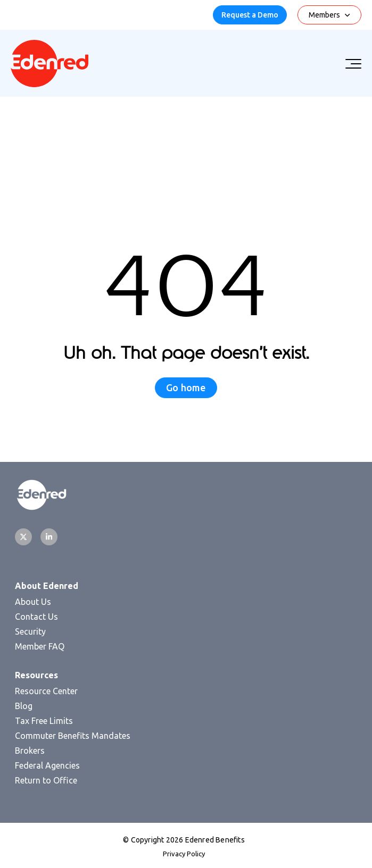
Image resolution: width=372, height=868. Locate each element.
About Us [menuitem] (33, 602)
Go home (186, 387)
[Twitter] (23, 537)
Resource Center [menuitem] (46, 691)
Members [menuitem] (324, 15)
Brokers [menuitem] (30, 751)
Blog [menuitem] (24, 706)
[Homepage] (49, 84)
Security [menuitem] (30, 631)
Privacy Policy (184, 854)
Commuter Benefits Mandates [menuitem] (73, 736)
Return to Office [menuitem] (46, 780)
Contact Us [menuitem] (36, 617)
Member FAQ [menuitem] (40, 646)
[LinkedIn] (49, 537)
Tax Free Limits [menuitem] (44, 721)
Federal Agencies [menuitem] (47, 765)
